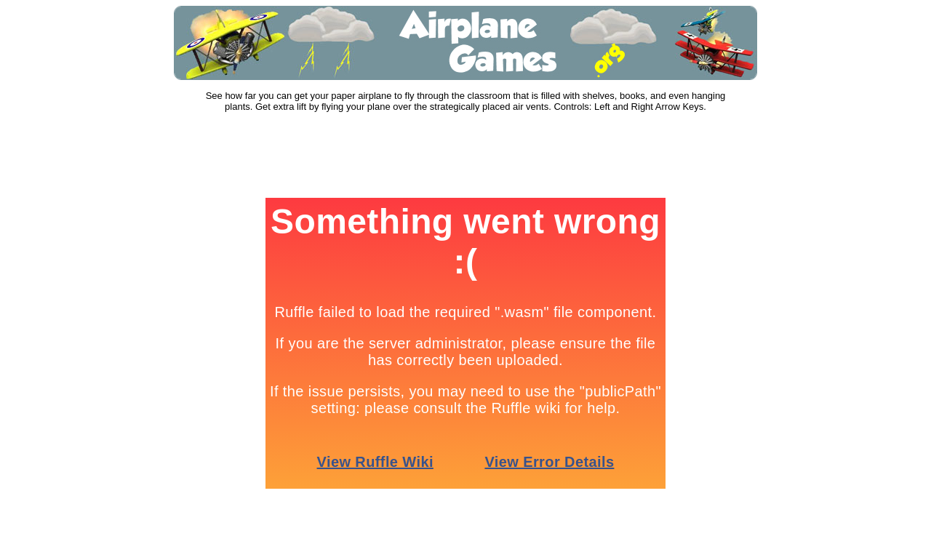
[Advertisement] (465, 156)
